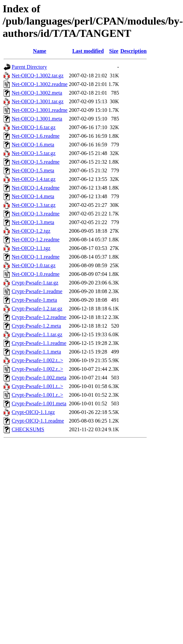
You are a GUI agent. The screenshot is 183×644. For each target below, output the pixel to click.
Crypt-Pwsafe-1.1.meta (36, 352)
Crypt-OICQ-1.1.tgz (33, 412)
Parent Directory (29, 67)
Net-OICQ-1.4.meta (33, 196)
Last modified (88, 51)
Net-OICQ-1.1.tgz (31, 248)
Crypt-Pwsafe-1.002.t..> (37, 360)
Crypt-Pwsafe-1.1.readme (39, 343)
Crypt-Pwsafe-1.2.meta (36, 326)
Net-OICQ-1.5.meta (33, 170)
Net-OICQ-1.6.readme (36, 136)
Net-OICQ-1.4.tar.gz (34, 179)
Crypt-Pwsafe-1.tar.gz (35, 283)
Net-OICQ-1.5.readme (36, 162)
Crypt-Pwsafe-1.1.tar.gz (37, 334)
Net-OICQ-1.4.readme (36, 188)
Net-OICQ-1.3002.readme (40, 84)
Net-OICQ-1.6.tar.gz (34, 127)
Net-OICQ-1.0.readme (36, 274)
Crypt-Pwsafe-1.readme (37, 291)
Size (114, 51)
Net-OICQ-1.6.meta (33, 145)
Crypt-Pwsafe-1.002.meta (39, 378)
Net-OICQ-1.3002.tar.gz (38, 76)
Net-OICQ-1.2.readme (36, 240)
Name (40, 51)
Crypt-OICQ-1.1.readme (38, 421)
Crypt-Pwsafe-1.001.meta (39, 403)
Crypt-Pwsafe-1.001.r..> (37, 395)
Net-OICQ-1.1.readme (36, 257)
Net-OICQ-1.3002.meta (37, 93)
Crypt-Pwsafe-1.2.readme (39, 317)
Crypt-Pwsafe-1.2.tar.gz (37, 309)
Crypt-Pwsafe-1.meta (34, 300)
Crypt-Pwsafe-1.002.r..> (37, 369)
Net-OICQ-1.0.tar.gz (34, 265)
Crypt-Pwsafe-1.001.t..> (37, 386)
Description (134, 51)
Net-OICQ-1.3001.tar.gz (38, 101)
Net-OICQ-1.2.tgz (31, 231)
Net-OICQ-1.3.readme (36, 214)
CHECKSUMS (28, 429)
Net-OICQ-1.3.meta (33, 222)
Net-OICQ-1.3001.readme (40, 110)
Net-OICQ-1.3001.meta (37, 119)
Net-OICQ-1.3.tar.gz (34, 205)
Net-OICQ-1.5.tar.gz (34, 153)
